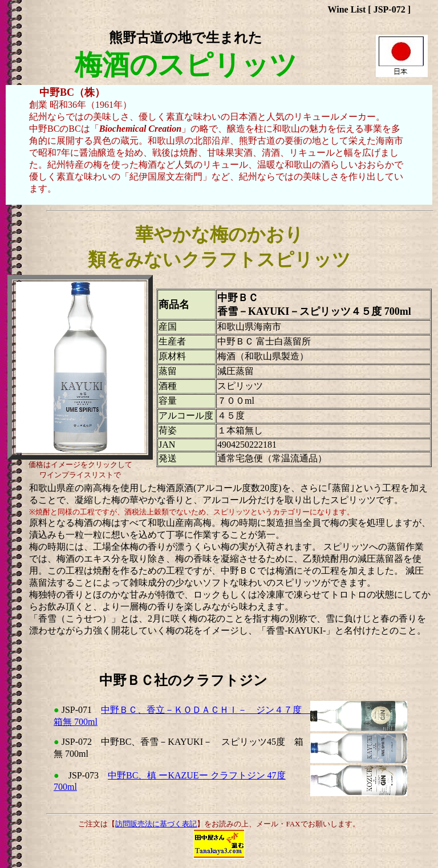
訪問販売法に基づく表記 (156, 824)
